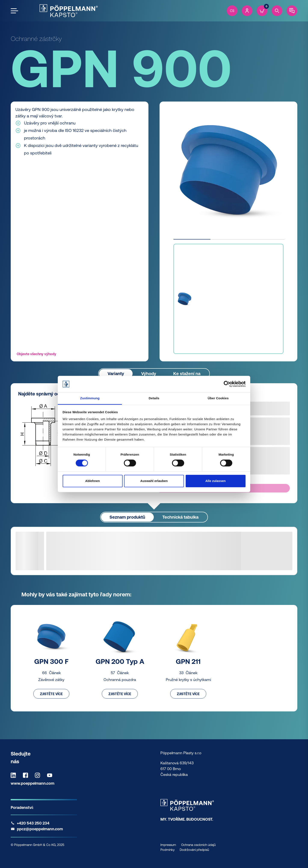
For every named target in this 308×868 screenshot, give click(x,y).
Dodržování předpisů (194, 850)
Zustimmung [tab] (90, 398)
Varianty (116, 373)
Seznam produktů (127, 517)
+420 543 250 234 (33, 823)
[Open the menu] (14, 11)
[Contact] (292, 11)
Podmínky (167, 850)
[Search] (277, 11)
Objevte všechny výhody (36, 354)
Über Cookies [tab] (218, 398)
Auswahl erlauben (154, 481)
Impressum (168, 845)
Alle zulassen (215, 481)
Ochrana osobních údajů (198, 845)
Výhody (149, 373)
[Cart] (262, 11)
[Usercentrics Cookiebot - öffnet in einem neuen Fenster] (227, 384)
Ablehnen (92, 481)
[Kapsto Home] (69, 11)
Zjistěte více (51, 694)
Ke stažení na (187, 373)
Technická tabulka (180, 517)
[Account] (247, 11)
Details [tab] (154, 398)
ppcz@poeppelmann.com (40, 829)
